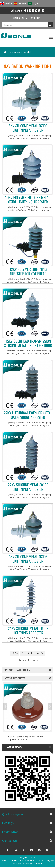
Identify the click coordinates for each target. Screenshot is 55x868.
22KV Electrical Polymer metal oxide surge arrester (28, 415)
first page (14, 653)
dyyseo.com (37, 864)
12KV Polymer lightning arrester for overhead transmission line (28, 272)
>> (34, 653)
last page (41, 653)
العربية (34, 3)
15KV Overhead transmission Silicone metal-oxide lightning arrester (28, 343)
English (6, 3)
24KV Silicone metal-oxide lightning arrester (28, 487)
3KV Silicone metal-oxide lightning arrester (28, 559)
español (20, 3)
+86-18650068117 (34, 10)
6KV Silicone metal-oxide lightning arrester (28, 128)
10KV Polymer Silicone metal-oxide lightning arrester (28, 200)
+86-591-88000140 (31, 18)
